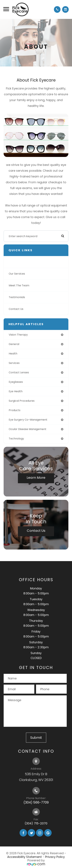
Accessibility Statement (24, 857)
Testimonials (17, 297)
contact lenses (19, 372)
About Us (15, 262)
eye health (16, 391)
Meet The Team (19, 285)
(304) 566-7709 (36, 802)
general (14, 344)
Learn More (36, 478)
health (13, 354)
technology (16, 439)
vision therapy (18, 335)
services (14, 363)
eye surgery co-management (28, 420)
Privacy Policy (55, 857)
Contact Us (16, 309)
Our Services (17, 274)
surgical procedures (22, 401)
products (15, 410)
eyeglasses (16, 382)
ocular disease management (28, 429)
